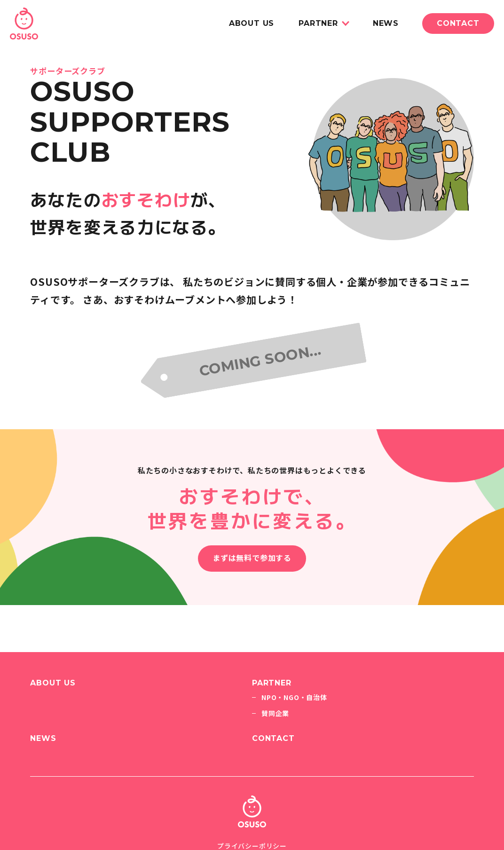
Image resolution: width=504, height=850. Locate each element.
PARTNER (318, 23)
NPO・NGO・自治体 (294, 697)
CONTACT (458, 23)
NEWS (386, 23)
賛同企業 (275, 713)
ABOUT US (252, 23)
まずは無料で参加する (252, 558)
